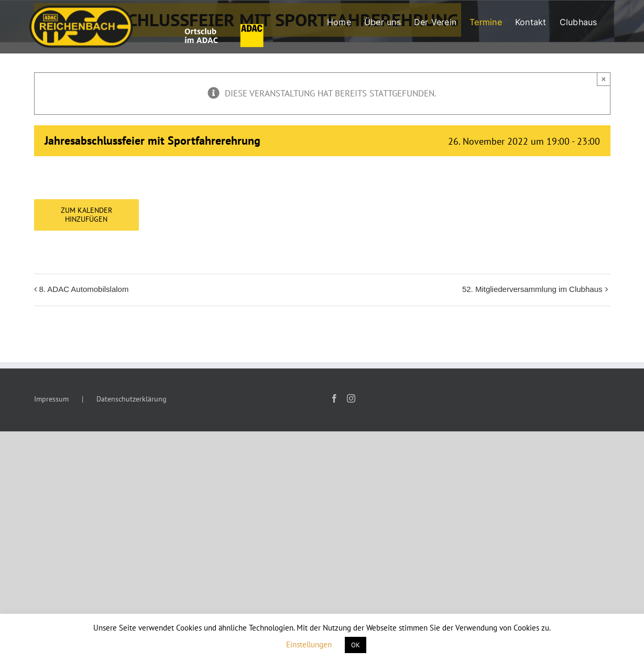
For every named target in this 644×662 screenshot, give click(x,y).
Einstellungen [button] (309, 644)
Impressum (51, 399)
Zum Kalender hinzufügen (86, 215)
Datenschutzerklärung (132, 399)
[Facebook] (334, 398)
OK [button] (356, 645)
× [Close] (604, 79)
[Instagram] (351, 398)
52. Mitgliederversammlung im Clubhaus (532, 289)
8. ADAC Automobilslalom (84, 289)
